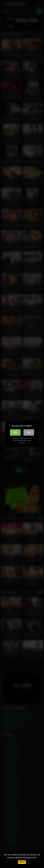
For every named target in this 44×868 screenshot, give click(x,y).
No (29, 432)
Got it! (22, 862)
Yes (15, 432)
